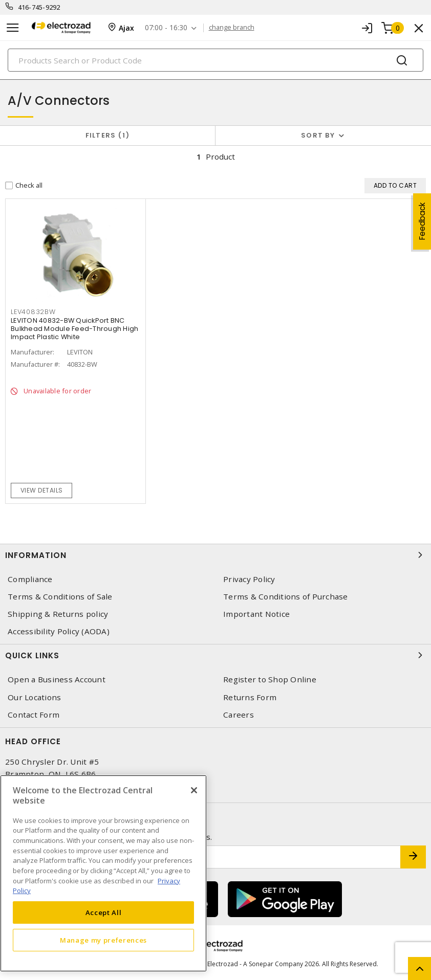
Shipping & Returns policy (58, 614)
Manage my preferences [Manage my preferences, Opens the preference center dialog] (103, 940)
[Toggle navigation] (13, 28)
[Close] (194, 790)
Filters (108, 135)
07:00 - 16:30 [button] (166, 28)
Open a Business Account (57, 680)
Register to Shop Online (270, 680)
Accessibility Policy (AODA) (59, 631)
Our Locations (34, 697)
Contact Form (34, 715)
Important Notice (256, 614)
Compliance (30, 579)
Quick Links (216, 655)
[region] (103, 873)
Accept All (104, 912)
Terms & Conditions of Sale (60, 597)
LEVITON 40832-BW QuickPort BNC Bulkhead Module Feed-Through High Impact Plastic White (74, 329)
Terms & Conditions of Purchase (286, 597)
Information (216, 555)
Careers (239, 715)
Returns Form (250, 697)
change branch (232, 28)
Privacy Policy (249, 579)
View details (42, 490)
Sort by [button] (318, 135)
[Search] (216, 60)
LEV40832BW (33, 312)
